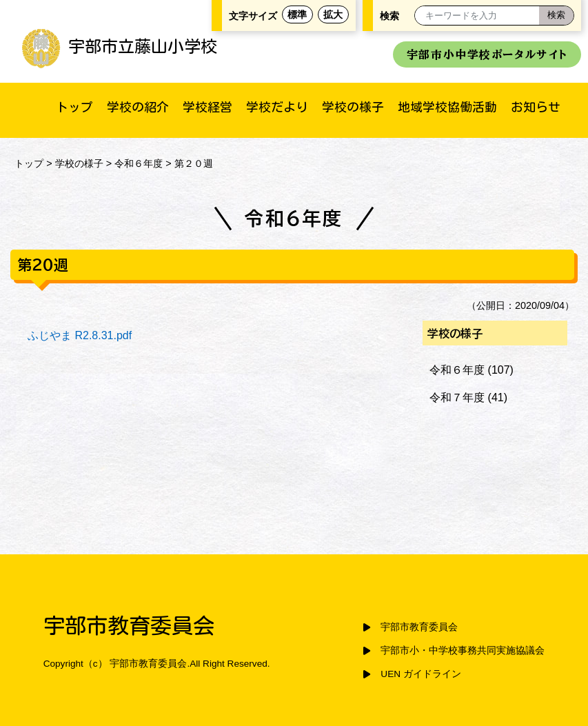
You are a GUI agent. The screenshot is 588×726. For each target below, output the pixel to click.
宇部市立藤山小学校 (119, 46)
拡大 (333, 14)
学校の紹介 (138, 107)
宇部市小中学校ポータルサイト (487, 54)
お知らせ (536, 107)
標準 (297, 14)
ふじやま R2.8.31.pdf (80, 335)
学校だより (277, 107)
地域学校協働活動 (447, 107)
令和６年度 (139, 163)
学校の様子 (353, 107)
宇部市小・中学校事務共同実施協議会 (463, 651)
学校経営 (207, 107)
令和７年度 (457, 397)
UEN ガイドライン (420, 674)
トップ (74, 107)
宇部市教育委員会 (419, 627)
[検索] (556, 16)
